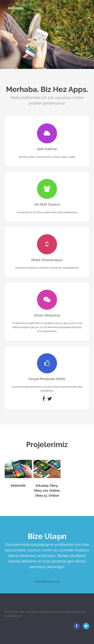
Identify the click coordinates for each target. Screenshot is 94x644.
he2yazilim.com (13, 616)
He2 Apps (16, 8)
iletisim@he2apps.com (47, 581)
